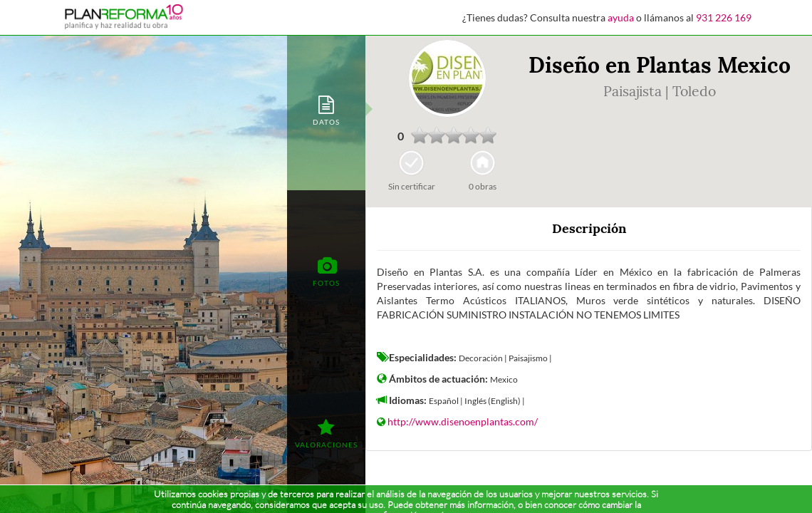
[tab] (326, 109)
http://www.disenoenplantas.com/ (463, 421)
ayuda (621, 17)
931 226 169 (724, 17)
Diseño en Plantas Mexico (660, 65)
